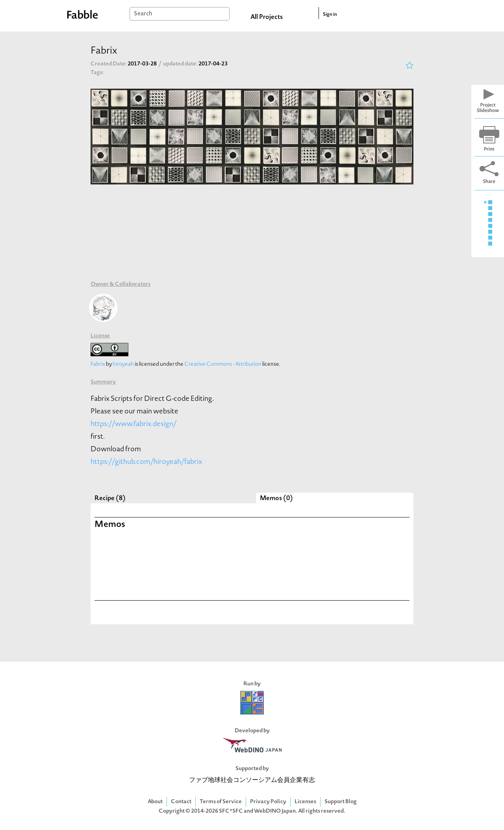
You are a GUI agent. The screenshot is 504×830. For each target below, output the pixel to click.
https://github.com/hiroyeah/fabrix (146, 462)
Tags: (97, 73)
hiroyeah (123, 364)
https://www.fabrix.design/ (133, 424)
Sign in (330, 15)
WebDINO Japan (275, 811)
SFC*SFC (231, 811)
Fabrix (98, 364)
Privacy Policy (268, 802)
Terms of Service (221, 802)
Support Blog (341, 802)
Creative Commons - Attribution (223, 364)
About (155, 802)
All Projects (267, 17)
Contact (181, 802)
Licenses (305, 802)
